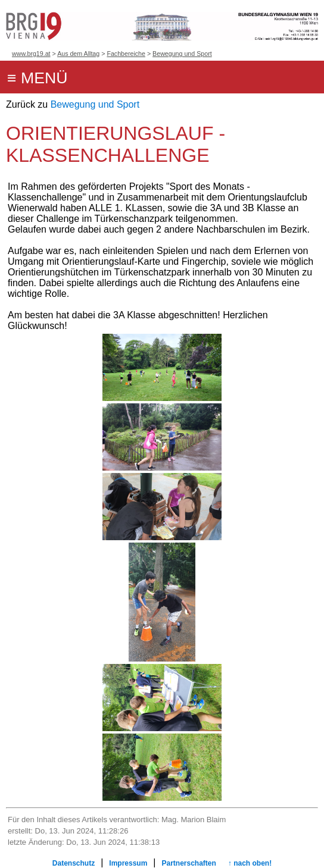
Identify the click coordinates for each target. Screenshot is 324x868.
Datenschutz (74, 863)
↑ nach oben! (250, 863)
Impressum (128, 863)
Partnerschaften (189, 863)
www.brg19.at (31, 54)
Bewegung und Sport (182, 54)
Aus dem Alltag (78, 54)
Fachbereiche (126, 54)
